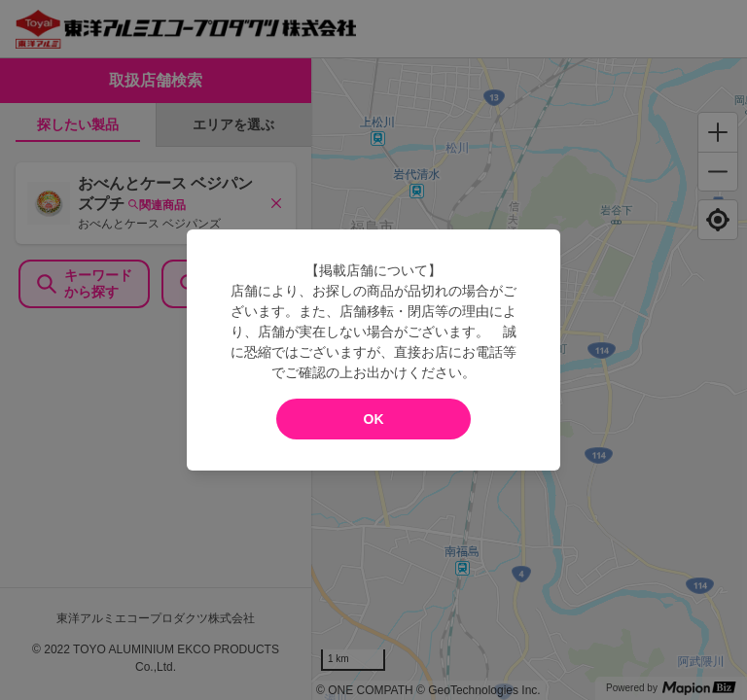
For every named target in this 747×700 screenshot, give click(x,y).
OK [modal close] (374, 419)
